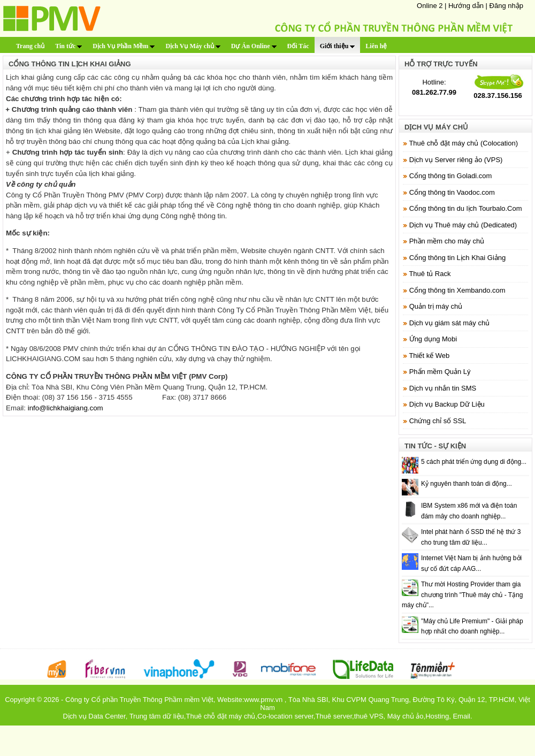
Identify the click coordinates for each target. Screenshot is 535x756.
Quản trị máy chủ (436, 306)
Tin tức (68, 46)
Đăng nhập (506, 6)
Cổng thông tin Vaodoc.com (452, 192)
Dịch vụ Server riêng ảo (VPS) (456, 160)
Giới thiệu (338, 46)
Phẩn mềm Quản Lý (440, 372)
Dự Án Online (254, 46)
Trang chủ (30, 46)
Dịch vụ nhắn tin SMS (443, 388)
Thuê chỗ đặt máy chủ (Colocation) (463, 143)
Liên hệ (376, 46)
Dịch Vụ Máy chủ (193, 46)
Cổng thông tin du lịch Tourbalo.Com (466, 208)
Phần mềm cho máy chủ (447, 241)
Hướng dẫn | (469, 6)
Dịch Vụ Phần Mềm (124, 46)
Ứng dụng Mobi (433, 339)
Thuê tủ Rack (430, 274)
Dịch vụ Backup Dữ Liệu (447, 404)
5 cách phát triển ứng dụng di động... (474, 462)
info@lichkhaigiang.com (66, 408)
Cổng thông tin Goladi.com (451, 176)
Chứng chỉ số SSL (438, 421)
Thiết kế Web (429, 356)
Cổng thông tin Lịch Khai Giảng (458, 258)
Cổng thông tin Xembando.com (457, 290)
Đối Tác (298, 46)
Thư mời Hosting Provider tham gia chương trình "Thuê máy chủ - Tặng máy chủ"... (462, 595)
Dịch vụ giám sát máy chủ (450, 323)
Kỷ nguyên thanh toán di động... (467, 484)
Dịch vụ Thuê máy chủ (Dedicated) (463, 225)
